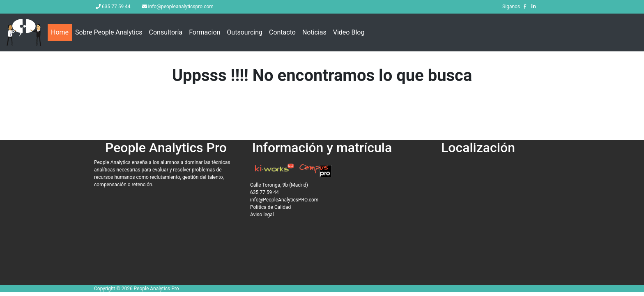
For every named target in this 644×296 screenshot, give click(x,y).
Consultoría (166, 32)
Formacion (205, 32)
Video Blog (349, 32)
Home (61, 32)
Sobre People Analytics (109, 32)
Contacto (282, 32)
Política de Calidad (270, 207)
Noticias (314, 32)
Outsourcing (245, 32)
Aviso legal (262, 215)
